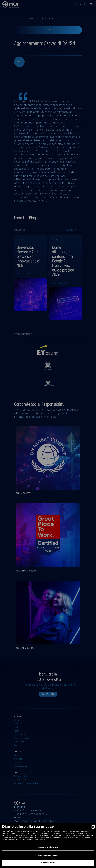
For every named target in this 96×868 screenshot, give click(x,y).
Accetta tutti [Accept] (48, 863)
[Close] (93, 827)
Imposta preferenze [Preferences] (48, 847)
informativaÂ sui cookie (36, 840)
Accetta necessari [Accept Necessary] (48, 855)
